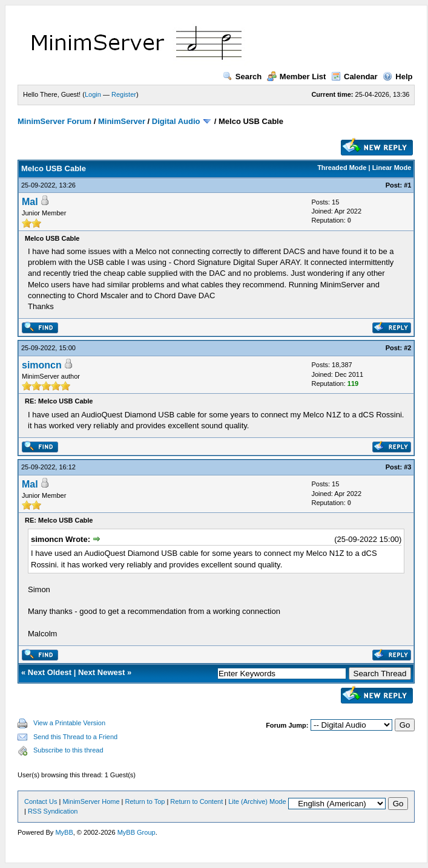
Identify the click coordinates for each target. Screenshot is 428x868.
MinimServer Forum (54, 121)
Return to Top (145, 801)
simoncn (42, 365)
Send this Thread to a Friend (75, 737)
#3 (407, 467)
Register (124, 94)
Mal (30, 202)
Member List (297, 77)
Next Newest (101, 672)
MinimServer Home (91, 801)
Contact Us (41, 801)
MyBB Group (137, 832)
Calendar (354, 77)
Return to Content (196, 801)
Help (397, 77)
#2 (407, 348)
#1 (407, 185)
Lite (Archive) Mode (257, 801)
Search (242, 77)
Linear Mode (392, 168)
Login (93, 94)
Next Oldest (50, 672)
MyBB (64, 832)
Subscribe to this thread (68, 750)
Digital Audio (176, 121)
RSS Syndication (53, 811)
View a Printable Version (69, 723)
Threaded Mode (342, 168)
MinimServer (122, 121)
